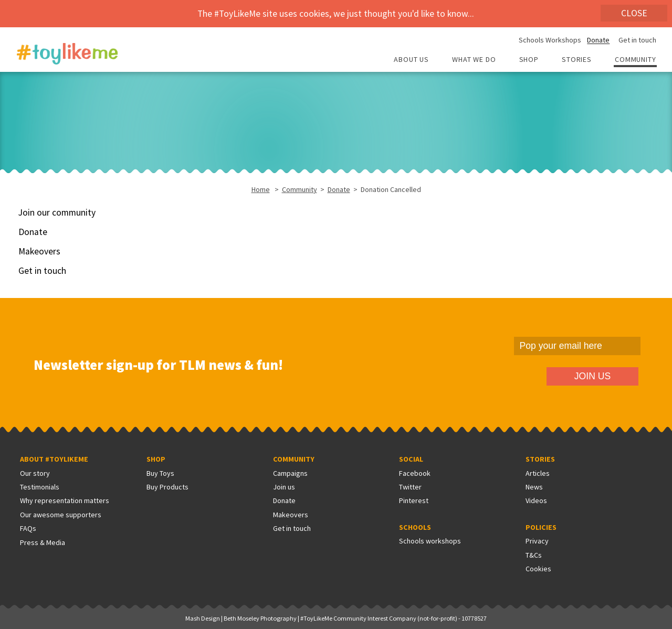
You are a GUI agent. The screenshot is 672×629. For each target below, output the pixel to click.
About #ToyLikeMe (54, 459)
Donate (598, 40)
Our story (35, 473)
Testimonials (40, 487)
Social (411, 459)
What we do (474, 60)
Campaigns (290, 473)
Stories (577, 60)
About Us (411, 60)
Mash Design (203, 618)
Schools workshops (430, 541)
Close (634, 13)
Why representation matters (65, 500)
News (534, 487)
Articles (538, 473)
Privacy (537, 541)
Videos (536, 500)
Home (261, 189)
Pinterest (414, 500)
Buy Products (167, 487)
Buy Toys (160, 473)
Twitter (410, 487)
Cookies (538, 569)
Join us (284, 487)
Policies (541, 527)
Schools (415, 527)
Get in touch (637, 40)
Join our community (57, 212)
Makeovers (39, 251)
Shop (529, 60)
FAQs (28, 528)
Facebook (415, 473)
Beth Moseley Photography (260, 618)
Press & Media (43, 542)
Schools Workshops (550, 40)
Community (636, 60)
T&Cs (534, 555)
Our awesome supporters (61, 515)
